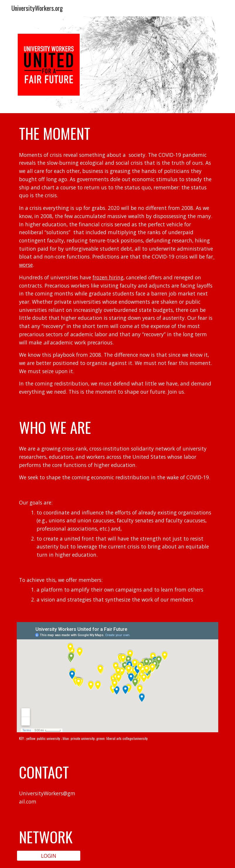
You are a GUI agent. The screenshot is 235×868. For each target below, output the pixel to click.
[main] (117, 133)
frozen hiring (108, 277)
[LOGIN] (49, 856)
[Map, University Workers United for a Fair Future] (117, 677)
